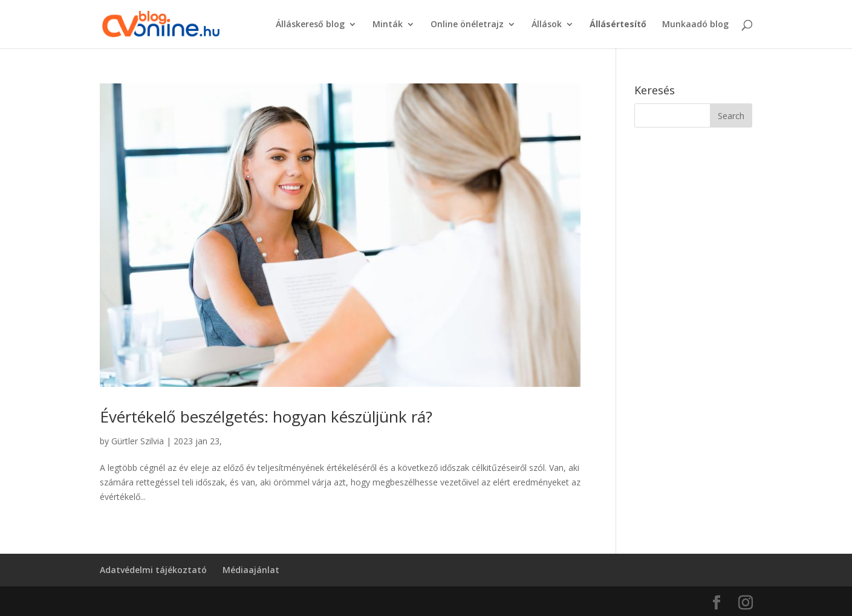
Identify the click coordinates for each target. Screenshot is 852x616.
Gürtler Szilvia (138, 441)
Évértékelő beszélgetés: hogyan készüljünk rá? (266, 417)
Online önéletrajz (467, 25)
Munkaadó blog (695, 25)
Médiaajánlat (251, 570)
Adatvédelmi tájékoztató (153, 570)
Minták (388, 25)
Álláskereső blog (310, 25)
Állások (547, 25)
